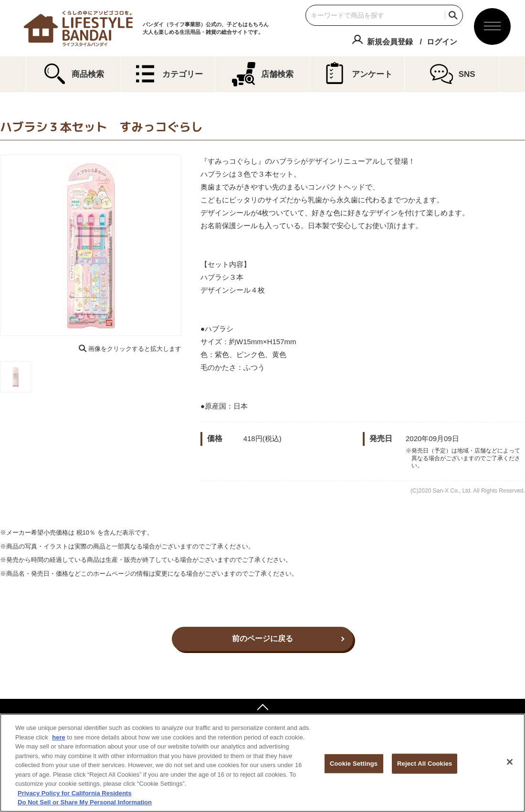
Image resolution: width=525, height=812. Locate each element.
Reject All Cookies (425, 764)
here (58, 737)
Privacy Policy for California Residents (74, 793)
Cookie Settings (354, 764)
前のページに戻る (262, 638)
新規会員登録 (390, 42)
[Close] (510, 762)
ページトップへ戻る (262, 708)
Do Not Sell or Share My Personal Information (85, 802)
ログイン (442, 42)
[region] (262, 763)
